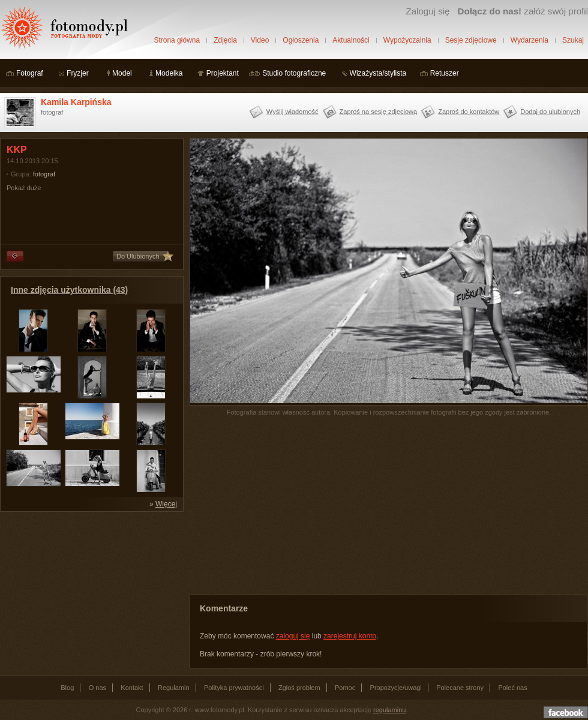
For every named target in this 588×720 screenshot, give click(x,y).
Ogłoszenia (301, 40)
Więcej (166, 504)
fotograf (44, 174)
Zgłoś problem (299, 688)
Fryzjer (78, 73)
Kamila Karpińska (76, 102)
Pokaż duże (24, 188)
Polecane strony (460, 688)
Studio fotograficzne (294, 73)
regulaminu (389, 710)
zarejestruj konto (350, 636)
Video (260, 40)
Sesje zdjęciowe (471, 40)
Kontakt (132, 688)
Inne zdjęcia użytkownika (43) (69, 290)
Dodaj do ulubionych (550, 112)
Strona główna (177, 40)
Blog (67, 688)
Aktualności (351, 40)
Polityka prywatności (234, 688)
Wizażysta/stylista (378, 73)
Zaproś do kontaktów (469, 112)
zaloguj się (293, 636)
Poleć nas (512, 688)
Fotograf (30, 73)
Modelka (169, 73)
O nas (97, 688)
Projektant (223, 73)
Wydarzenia (529, 40)
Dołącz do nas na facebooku (566, 712)
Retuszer (445, 73)
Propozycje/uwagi (396, 688)
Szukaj (573, 40)
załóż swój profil (523, 11)
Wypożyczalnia (407, 40)
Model (122, 73)
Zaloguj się (427, 11)
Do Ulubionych (138, 256)
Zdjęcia (225, 40)
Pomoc (345, 688)
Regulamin (174, 688)
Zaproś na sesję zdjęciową (379, 112)
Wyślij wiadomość (292, 112)
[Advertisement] (90, 593)
